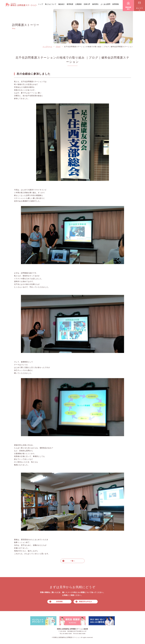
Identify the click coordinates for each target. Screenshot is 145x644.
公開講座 (78, 4)
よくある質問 (105, 4)
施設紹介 (62, 4)
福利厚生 (95, 4)
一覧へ (72, 561)
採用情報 (115, 4)
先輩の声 (87, 4)
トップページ (47, 47)
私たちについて (51, 4)
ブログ (58, 47)
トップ (41, 4)
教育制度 (70, 4)
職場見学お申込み (86, 602)
